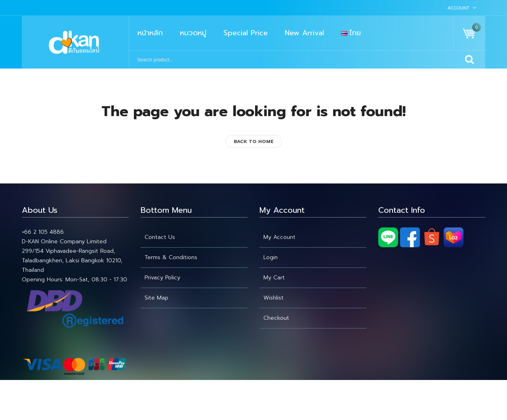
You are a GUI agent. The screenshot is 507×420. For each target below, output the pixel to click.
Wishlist (274, 298)
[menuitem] (150, 33)
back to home (254, 141)
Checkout (276, 318)
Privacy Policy (162, 278)
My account (279, 237)
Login (271, 257)
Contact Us (160, 237)
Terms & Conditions (171, 257)
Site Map (156, 298)
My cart (274, 278)
